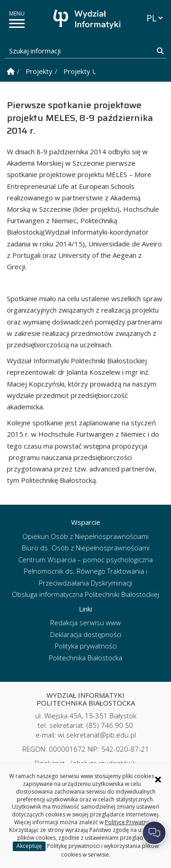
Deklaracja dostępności (86, 634)
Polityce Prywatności (131, 822)
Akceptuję (29, 846)
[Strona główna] (88, 19)
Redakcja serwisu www (85, 622)
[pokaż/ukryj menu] (17, 24)
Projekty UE (82, 71)
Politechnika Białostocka (85, 658)
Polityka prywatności (86, 646)
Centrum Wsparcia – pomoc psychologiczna (85, 559)
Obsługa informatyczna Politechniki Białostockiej (85, 594)
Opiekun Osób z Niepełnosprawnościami (85, 536)
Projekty (39, 71)
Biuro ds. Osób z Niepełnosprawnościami (86, 548)
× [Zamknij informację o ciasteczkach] (158, 779)
